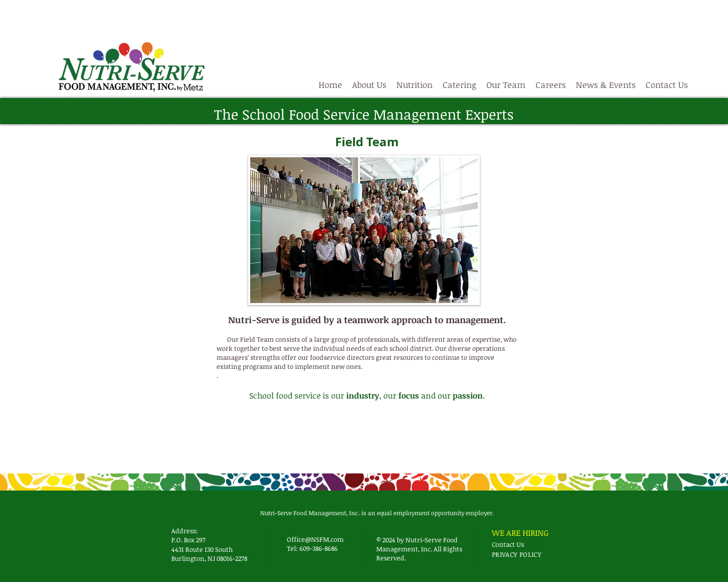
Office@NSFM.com (315, 539)
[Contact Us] (510, 544)
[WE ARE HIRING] (523, 533)
